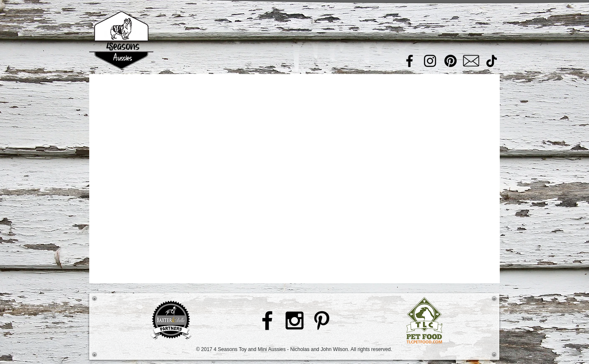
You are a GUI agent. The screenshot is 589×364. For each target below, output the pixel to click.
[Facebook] (409, 61)
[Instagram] (430, 61)
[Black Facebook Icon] (267, 320)
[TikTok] (492, 61)
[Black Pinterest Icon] (322, 320)
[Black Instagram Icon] (294, 320)
